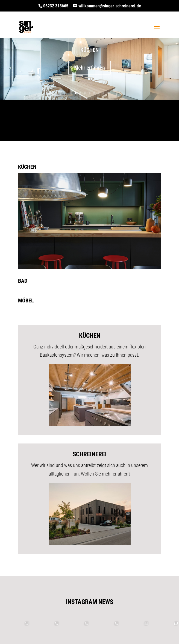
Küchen (89, 50)
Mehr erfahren (89, 68)
